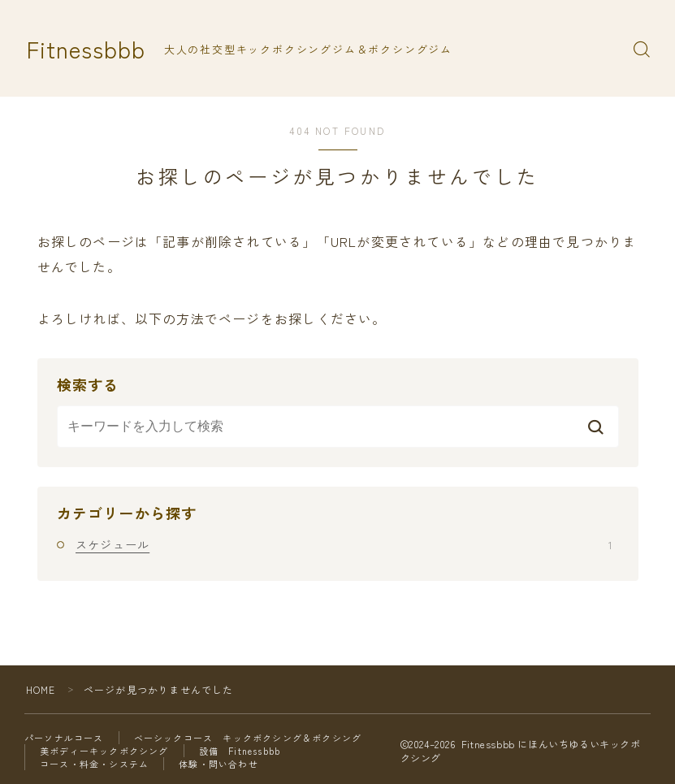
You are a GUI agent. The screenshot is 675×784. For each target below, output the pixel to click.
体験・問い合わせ (219, 764)
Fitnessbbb (86, 49)
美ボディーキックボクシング (104, 751)
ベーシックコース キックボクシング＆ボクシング (248, 738)
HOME (41, 689)
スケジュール (344, 544)
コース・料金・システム (94, 764)
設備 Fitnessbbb (240, 751)
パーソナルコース (64, 738)
